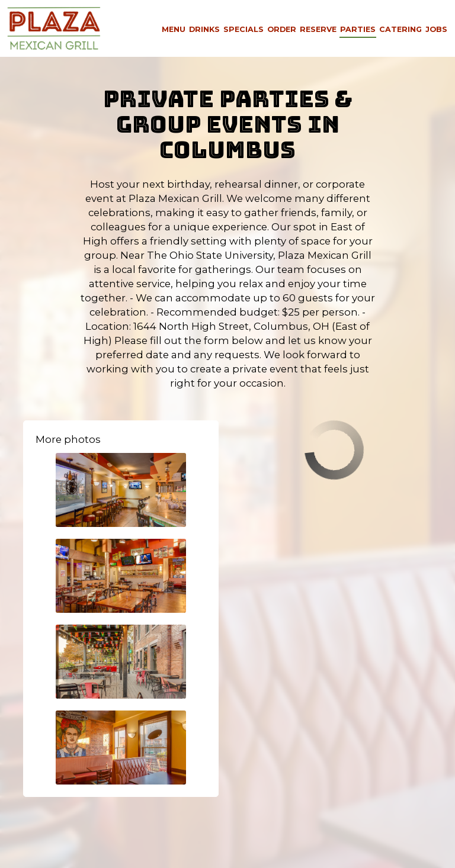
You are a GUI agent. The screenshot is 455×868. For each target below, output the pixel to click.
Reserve (318, 29)
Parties (358, 29)
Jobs (436, 29)
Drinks (204, 29)
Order (282, 29)
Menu (174, 29)
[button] (121, 490)
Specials (243, 29)
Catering (400, 29)
